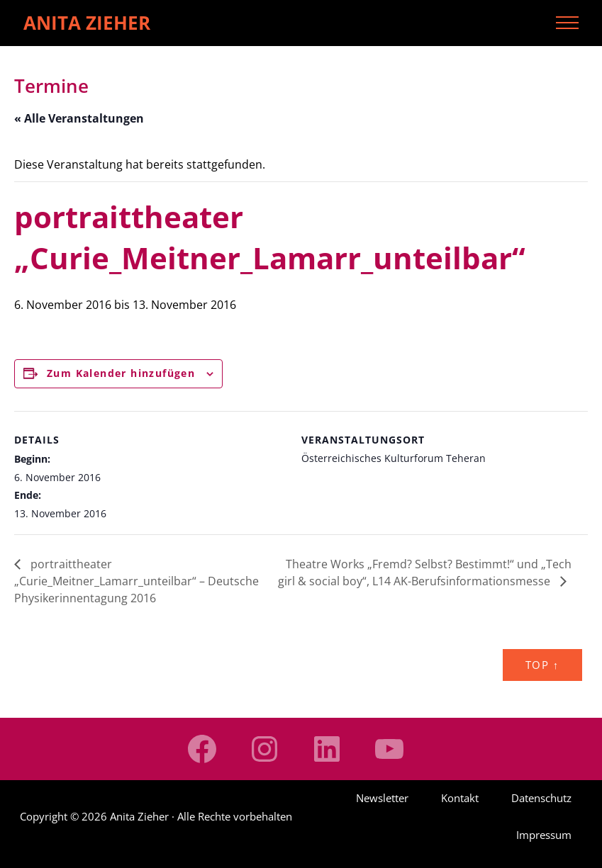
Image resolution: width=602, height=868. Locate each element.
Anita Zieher (87, 23)
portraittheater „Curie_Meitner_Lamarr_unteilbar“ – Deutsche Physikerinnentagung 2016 (136, 581)
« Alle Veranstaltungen (79, 118)
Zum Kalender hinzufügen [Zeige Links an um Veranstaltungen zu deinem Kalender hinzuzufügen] (121, 373)
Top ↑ (542, 665)
